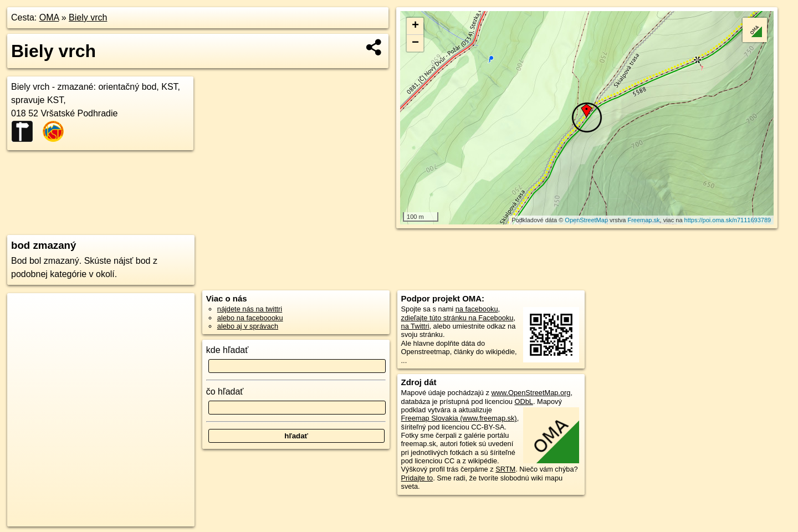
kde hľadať (227, 350)
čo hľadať (225, 392)
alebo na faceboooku (250, 318)
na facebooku (477, 309)
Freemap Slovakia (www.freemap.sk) (459, 418)
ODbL (523, 401)
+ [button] (415, 26)
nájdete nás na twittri (250, 309)
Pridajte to (417, 478)
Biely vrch (88, 17)
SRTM (505, 469)
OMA (49, 17)
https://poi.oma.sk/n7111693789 (728, 220)
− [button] (415, 43)
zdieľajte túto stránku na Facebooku (457, 318)
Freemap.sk (643, 220)
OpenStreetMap (586, 220)
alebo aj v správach (248, 326)
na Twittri (415, 326)
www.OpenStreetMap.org (531, 393)
